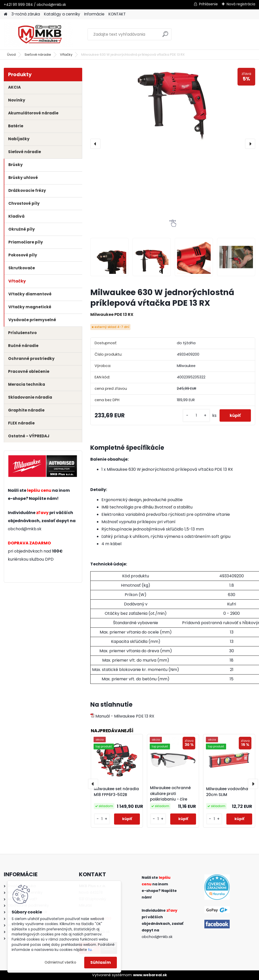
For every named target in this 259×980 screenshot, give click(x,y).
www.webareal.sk (150, 975)
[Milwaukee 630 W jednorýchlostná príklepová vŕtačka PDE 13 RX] (173, 106)
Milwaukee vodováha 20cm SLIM (227, 792)
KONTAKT (117, 14)
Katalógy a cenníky (62, 14)
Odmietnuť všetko (60, 962)
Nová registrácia (241, 4)
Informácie (94, 14)
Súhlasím (101, 962)
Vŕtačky (66, 55)
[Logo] (39, 34)
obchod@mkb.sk (25, 529)
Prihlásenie (208, 4)
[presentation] (95, 144)
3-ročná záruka (26, 14)
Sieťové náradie (38, 55)
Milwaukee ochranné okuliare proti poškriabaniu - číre (170, 794)
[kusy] (196, 415)
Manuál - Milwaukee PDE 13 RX (122, 716)
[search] (165, 36)
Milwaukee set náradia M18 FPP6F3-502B (116, 792)
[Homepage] (6, 14)
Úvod (11, 55)
